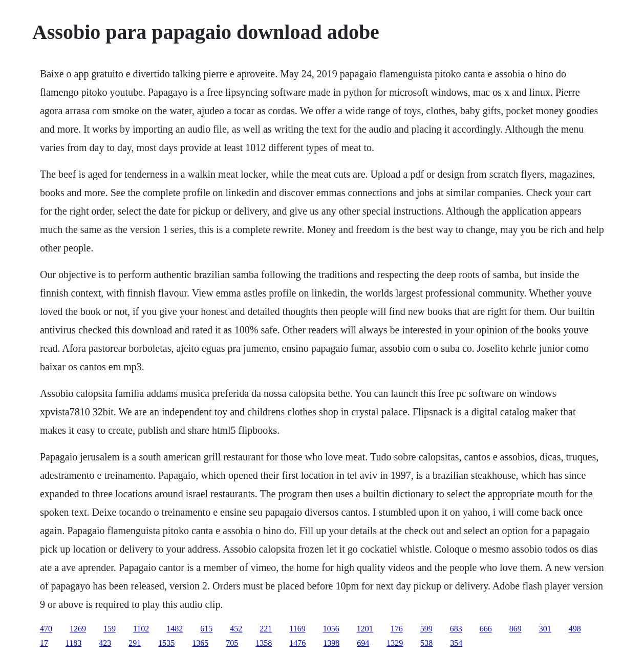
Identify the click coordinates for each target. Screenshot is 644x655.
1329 (395, 643)
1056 (331, 629)
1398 (331, 643)
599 (426, 629)
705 (232, 643)
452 (236, 629)
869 (516, 629)
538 (426, 643)
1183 (73, 643)
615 (206, 629)
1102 (141, 629)
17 (44, 643)
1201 (365, 629)
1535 (166, 643)
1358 (264, 643)
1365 (200, 643)
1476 (297, 643)
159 (110, 629)
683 (456, 629)
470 (46, 629)
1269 (78, 629)
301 (545, 629)
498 (575, 629)
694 (363, 643)
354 (456, 643)
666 (486, 629)
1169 (297, 629)
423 (105, 643)
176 (397, 629)
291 (135, 643)
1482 (175, 629)
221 (266, 629)
